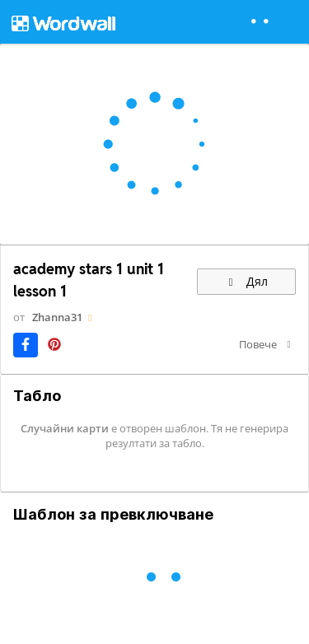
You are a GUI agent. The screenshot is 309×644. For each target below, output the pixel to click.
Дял (246, 281)
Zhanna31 (57, 317)
